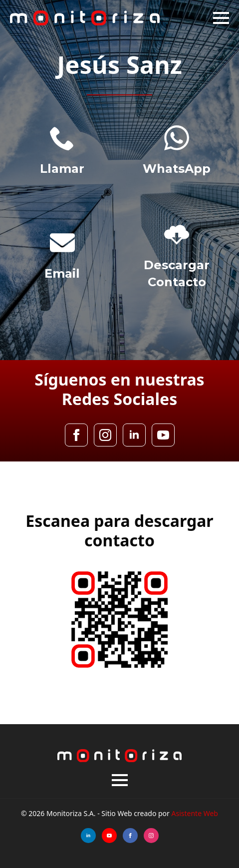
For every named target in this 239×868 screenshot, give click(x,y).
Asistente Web (195, 813)
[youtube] (163, 435)
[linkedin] (134, 435)
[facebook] (76, 435)
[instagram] (105, 435)
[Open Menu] (221, 18)
